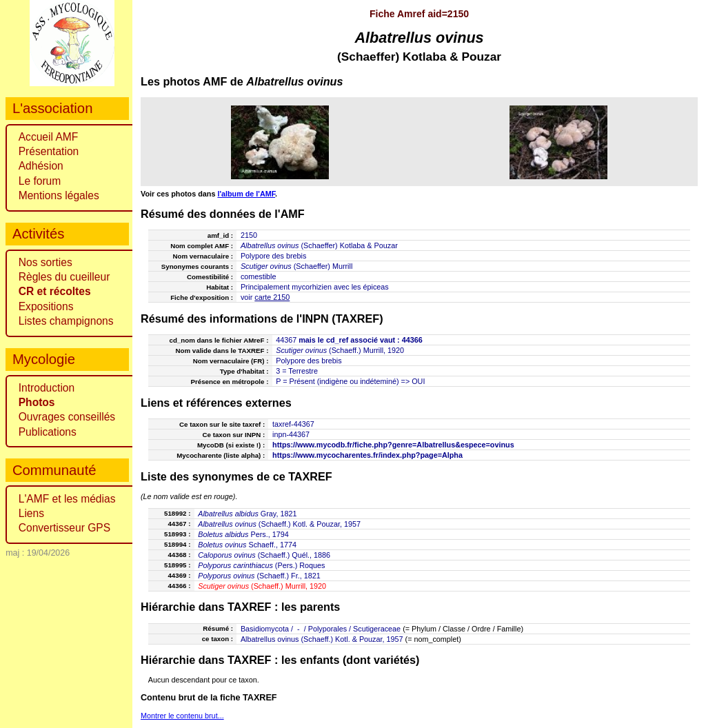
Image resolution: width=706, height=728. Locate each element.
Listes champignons (66, 321)
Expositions (46, 306)
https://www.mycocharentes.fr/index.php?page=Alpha (367, 455)
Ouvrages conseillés (67, 417)
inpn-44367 (291, 434)
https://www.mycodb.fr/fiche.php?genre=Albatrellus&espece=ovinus (393, 445)
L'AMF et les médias (67, 499)
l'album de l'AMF (246, 194)
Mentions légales (59, 195)
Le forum (40, 181)
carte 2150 (272, 297)
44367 (286, 340)
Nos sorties (46, 262)
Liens (31, 513)
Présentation (49, 151)
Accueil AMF (49, 137)
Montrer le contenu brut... (182, 716)
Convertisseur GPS (64, 528)
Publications (48, 432)
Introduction (47, 388)
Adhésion (41, 166)
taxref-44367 (293, 424)
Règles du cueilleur (64, 277)
